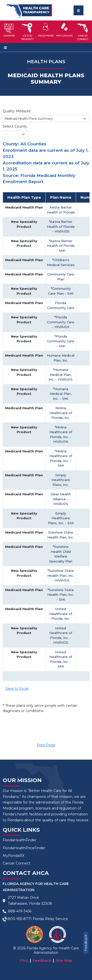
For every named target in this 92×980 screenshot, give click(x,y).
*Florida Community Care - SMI (61, 341)
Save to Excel (17, 689)
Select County (15, 126)
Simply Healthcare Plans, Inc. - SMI (61, 518)
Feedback (86, 943)
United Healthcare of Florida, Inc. (61, 614)
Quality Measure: (17, 111)
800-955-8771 (20, 919)
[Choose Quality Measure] (46, 119)
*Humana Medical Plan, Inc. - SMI (61, 394)
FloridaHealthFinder (20, 840)
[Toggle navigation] (79, 10)
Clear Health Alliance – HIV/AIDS (61, 499)
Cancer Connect (17, 863)
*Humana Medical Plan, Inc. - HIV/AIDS (61, 375)
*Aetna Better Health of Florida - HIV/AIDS (61, 226)
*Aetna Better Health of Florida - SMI (61, 246)
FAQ (24, 961)
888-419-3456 (20, 911)
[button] (9, 32)
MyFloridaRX (13, 856)
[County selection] (15, 134)
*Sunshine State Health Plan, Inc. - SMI (61, 595)
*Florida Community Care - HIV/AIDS (61, 322)
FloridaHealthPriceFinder (24, 848)
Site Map (64, 961)
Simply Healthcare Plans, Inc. (61, 480)
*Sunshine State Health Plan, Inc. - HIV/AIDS (61, 575)
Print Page (46, 745)
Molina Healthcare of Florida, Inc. (61, 413)
